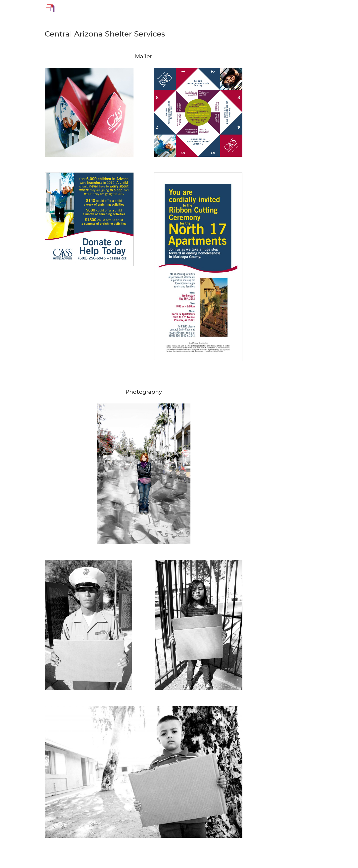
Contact (306, 8)
